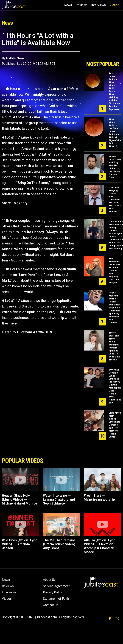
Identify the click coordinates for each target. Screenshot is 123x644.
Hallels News (15, 58)
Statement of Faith (56, 599)
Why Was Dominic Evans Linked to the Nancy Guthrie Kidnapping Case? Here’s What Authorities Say (115, 386)
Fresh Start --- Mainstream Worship (99, 498)
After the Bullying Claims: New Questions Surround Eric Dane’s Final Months (115, 200)
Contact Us (51, 605)
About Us (49, 580)
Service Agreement (56, 586)
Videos (114, 5)
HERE (49, 332)
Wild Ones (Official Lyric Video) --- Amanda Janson (20, 544)
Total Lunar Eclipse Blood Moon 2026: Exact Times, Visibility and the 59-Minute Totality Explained (114, 91)
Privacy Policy (53, 592)
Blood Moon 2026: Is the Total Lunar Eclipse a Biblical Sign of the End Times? (115, 133)
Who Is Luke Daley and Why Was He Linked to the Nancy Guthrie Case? (115, 167)
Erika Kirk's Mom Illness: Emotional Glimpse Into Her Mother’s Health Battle (115, 425)
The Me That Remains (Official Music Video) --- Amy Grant (61, 544)
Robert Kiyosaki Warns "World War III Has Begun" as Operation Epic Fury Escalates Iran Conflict (115, 308)
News (68, 5)
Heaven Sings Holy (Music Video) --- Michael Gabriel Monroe (20, 499)
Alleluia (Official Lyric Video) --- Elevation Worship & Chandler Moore (99, 546)
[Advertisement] (102, 45)
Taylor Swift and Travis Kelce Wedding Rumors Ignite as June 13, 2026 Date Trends (114, 346)
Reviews (82, 5)
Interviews (98, 5)
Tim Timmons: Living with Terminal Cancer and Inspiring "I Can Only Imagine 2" (115, 271)
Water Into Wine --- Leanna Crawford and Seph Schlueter (59, 499)
